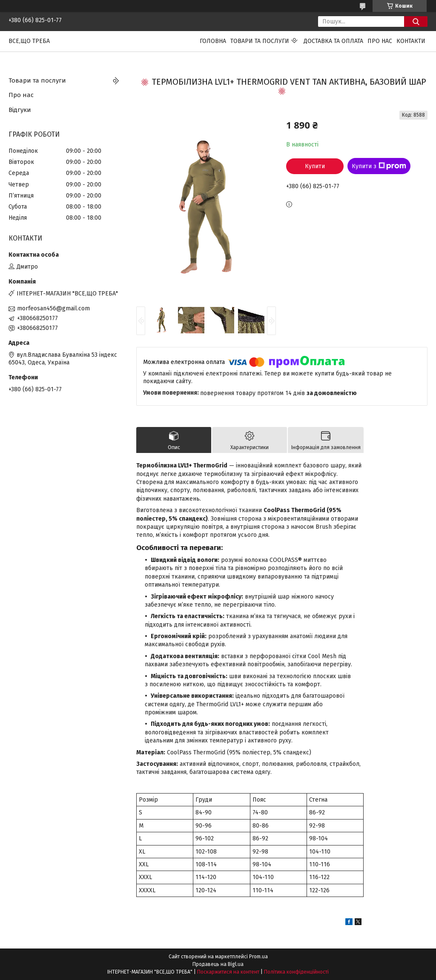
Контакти (411, 41)
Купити (315, 166)
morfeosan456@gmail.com (53, 308)
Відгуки (20, 110)
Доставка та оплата (333, 41)
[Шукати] (416, 21)
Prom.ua (258, 957)
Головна (213, 41)
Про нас (380, 41)
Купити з (379, 166)
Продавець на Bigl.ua (218, 964)
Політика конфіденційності (296, 972)
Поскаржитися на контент (228, 972)
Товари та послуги (260, 41)
